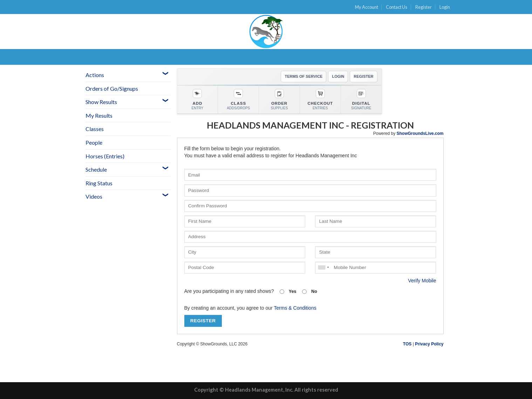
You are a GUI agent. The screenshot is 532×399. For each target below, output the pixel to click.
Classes (95, 129)
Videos (94, 196)
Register (424, 7)
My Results (99, 115)
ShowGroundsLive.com (420, 133)
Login (445, 7)
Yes (288, 291)
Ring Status (99, 183)
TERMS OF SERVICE (303, 76)
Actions (95, 75)
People (94, 142)
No (310, 291)
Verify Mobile (422, 281)
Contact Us (397, 7)
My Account (367, 7)
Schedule (96, 169)
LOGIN (338, 76)
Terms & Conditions (295, 308)
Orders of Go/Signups (112, 88)
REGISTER (363, 76)
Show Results (101, 102)
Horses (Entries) (105, 156)
